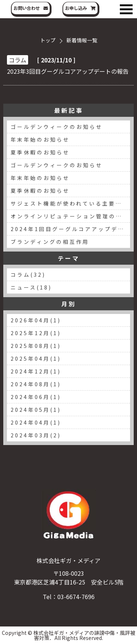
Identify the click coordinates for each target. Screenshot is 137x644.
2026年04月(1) (36, 320)
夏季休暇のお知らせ (40, 152)
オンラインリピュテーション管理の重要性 (70, 216)
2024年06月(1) (36, 397)
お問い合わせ (27, 8)
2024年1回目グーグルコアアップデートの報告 (70, 229)
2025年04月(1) (36, 359)
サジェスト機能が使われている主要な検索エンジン (70, 203)
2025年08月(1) (36, 346)
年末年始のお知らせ (40, 139)
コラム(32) (28, 275)
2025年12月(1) (36, 333)
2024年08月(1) (36, 384)
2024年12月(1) (36, 371)
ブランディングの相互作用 (50, 242)
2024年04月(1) (36, 422)
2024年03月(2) (36, 435)
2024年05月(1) (36, 410)
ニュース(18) (31, 287)
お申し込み (76, 8)
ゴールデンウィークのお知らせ (57, 127)
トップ (48, 40)
